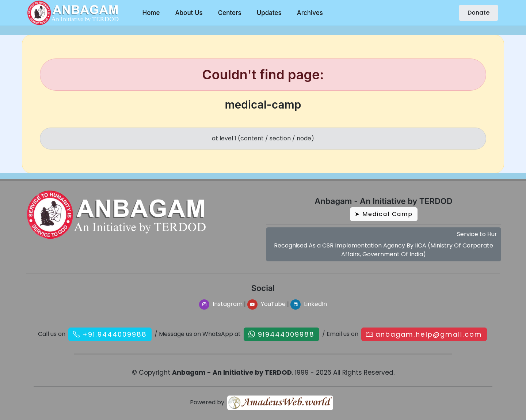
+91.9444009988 (115, 334)
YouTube (266, 304)
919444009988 (286, 334)
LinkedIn (309, 304)
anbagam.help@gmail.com (429, 334)
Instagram (221, 304)
